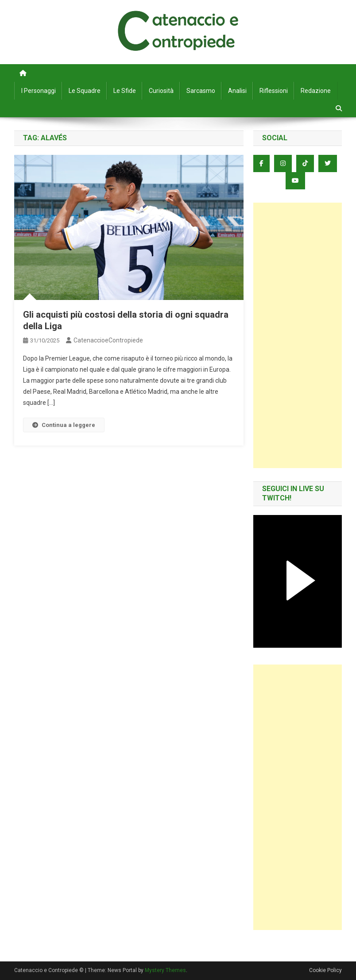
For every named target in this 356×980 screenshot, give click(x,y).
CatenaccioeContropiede (108, 340)
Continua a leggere (64, 425)
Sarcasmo (201, 91)
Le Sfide (125, 91)
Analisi (237, 91)
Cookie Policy (325, 970)
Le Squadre (85, 91)
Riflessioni (274, 91)
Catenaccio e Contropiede (178, 18)
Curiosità (161, 91)
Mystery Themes (165, 970)
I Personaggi (39, 91)
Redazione (316, 91)
